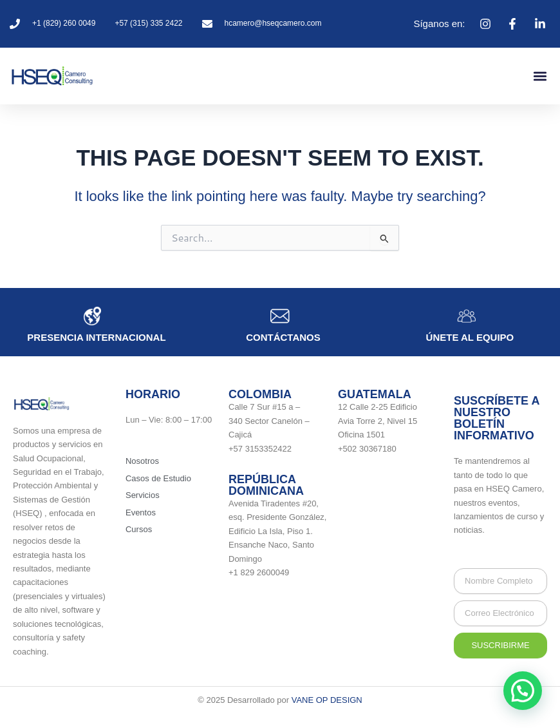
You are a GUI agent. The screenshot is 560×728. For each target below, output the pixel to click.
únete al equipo (470, 337)
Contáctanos (283, 337)
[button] (540, 76)
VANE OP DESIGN (327, 700)
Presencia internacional (96, 337)
